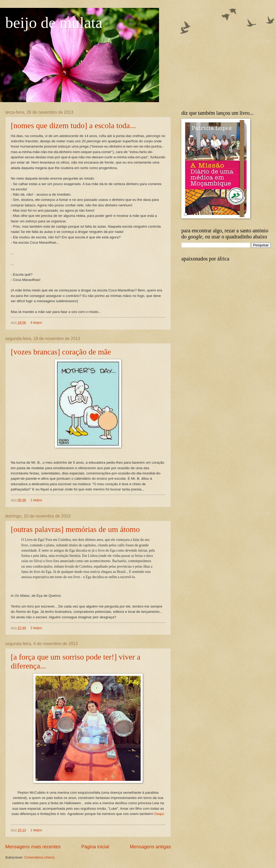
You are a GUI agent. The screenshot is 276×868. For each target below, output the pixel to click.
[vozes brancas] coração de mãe (61, 352)
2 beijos (36, 628)
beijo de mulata (54, 23)
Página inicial (95, 847)
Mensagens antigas (150, 847)
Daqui (159, 814)
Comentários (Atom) (39, 857)
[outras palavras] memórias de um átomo (75, 529)
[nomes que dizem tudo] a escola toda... (73, 125)
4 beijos (36, 323)
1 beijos (36, 500)
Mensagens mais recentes (33, 847)
